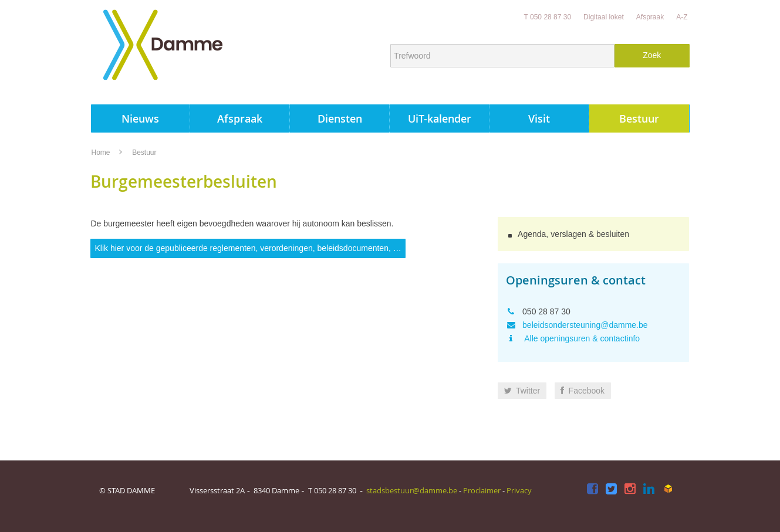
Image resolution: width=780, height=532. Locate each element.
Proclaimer (482, 490)
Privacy (519, 490)
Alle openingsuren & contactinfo (581, 338)
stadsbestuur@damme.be (412, 490)
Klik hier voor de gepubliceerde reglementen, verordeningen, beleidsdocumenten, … (248, 248)
